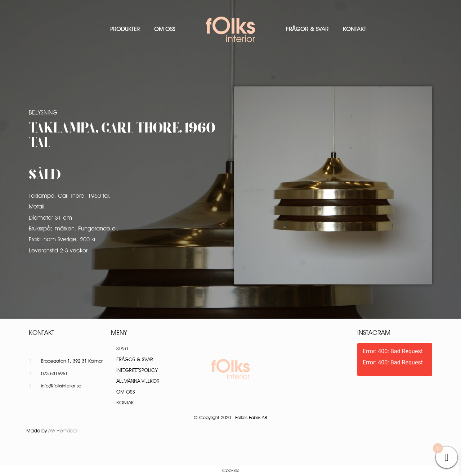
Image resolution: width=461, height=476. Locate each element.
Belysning (43, 112)
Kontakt (354, 29)
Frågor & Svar (307, 29)
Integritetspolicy (137, 370)
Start (122, 349)
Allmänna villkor (138, 381)
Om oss (165, 29)
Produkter (125, 29)
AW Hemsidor (63, 431)
